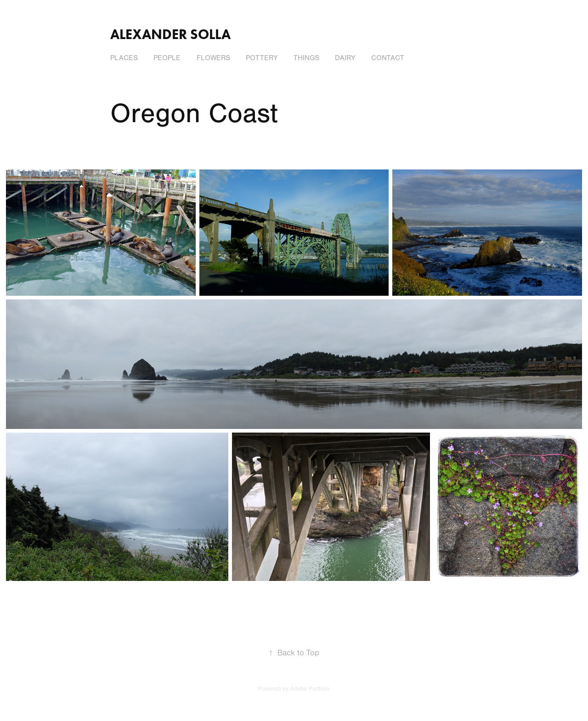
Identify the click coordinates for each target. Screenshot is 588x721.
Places (124, 58)
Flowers (213, 58)
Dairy (345, 58)
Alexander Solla (170, 34)
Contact (388, 58)
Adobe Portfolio (310, 689)
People (167, 58)
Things (306, 58)
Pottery (262, 58)
